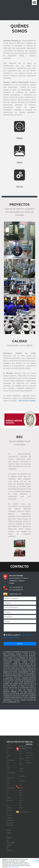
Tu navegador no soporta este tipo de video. (19, 10)
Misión (19, 138)
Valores (19, 187)
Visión (19, 162)
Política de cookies (14, 867)
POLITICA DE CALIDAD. (27, 401)
